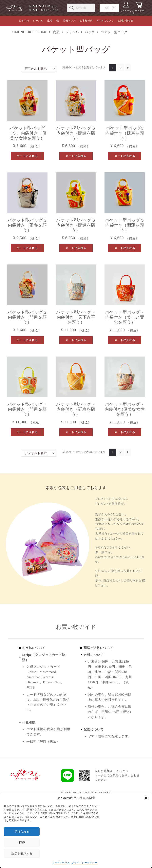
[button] (146, 798)
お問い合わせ (125, 21)
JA (107, 8)
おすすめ (24, 21)
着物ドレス (69, 21)
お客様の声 (86, 21)
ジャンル (38, 21)
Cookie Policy (61, 863)
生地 (50, 21)
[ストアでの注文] (39, 69)
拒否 (22, 843)
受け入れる (22, 832)
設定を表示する (22, 853)
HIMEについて (105, 21)
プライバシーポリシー (85, 863)
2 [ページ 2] (121, 68)
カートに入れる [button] (27, 156)
